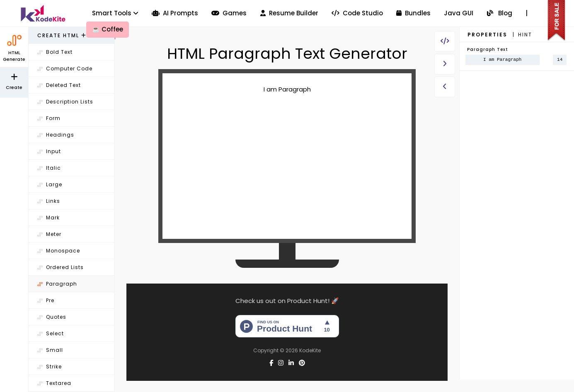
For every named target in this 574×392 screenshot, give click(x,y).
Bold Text (55, 52)
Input (49, 151)
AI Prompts (175, 13)
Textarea (54, 383)
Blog (500, 13)
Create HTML (62, 35)
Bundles (413, 13)
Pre (46, 300)
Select (51, 333)
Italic (49, 168)
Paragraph (57, 284)
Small (50, 350)
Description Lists (65, 102)
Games (229, 13)
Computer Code (65, 69)
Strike (50, 367)
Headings (56, 135)
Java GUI (459, 13)
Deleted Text (59, 85)
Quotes (52, 317)
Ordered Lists (61, 267)
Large (50, 184)
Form (49, 118)
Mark (48, 218)
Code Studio (357, 13)
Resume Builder (289, 13)
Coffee (108, 29)
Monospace (59, 251)
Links (49, 201)
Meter (49, 234)
